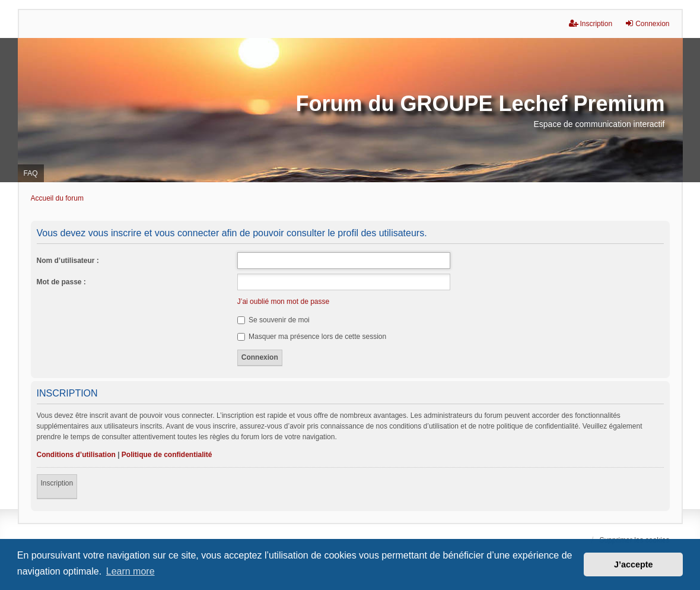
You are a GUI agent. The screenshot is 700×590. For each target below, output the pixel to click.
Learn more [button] (131, 571)
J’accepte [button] (634, 564)
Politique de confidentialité (167, 455)
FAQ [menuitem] (31, 173)
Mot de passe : (61, 282)
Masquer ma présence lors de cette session (312, 337)
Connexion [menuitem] (647, 23)
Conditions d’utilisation (76, 455)
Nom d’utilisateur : (68, 261)
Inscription (57, 483)
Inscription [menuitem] (591, 23)
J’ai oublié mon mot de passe (283, 302)
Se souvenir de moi (273, 320)
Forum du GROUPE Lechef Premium (480, 104)
